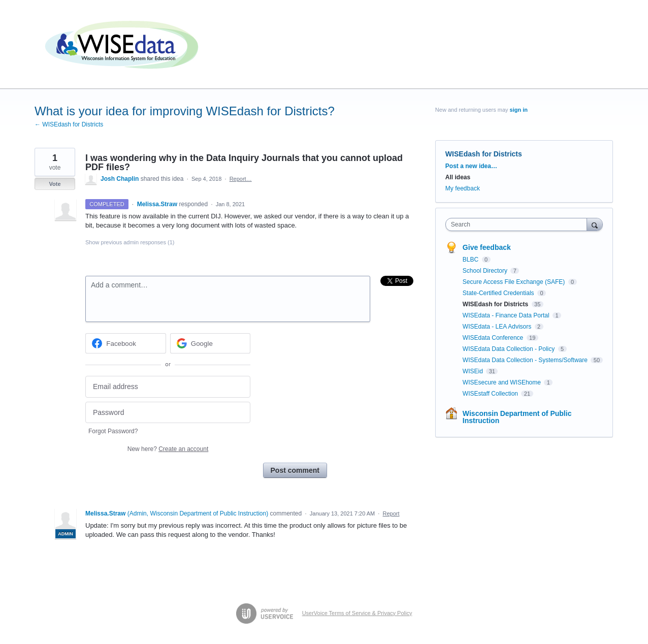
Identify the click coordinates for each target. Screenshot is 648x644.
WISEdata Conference (494, 338)
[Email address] (168, 387)
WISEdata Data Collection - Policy (510, 349)
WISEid (474, 371)
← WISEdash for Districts (69, 124)
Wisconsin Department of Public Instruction (517, 417)
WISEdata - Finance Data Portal (507, 315)
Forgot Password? (113, 431)
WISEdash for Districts (484, 154)
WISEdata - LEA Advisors (498, 327)
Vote (55, 184)
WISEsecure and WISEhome (503, 382)
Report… (241, 179)
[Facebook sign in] (126, 343)
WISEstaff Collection (491, 394)
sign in (519, 110)
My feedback (463, 188)
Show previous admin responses (130, 242)
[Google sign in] (210, 343)
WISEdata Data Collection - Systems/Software (526, 360)
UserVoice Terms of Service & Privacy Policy (357, 613)
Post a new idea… (471, 166)
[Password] (168, 413)
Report (391, 513)
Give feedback (487, 247)
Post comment (295, 470)
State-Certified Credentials (499, 293)
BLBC (472, 260)
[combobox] (519, 224)
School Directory (486, 271)
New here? (168, 449)
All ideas (458, 177)
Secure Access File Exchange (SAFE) (515, 282)
